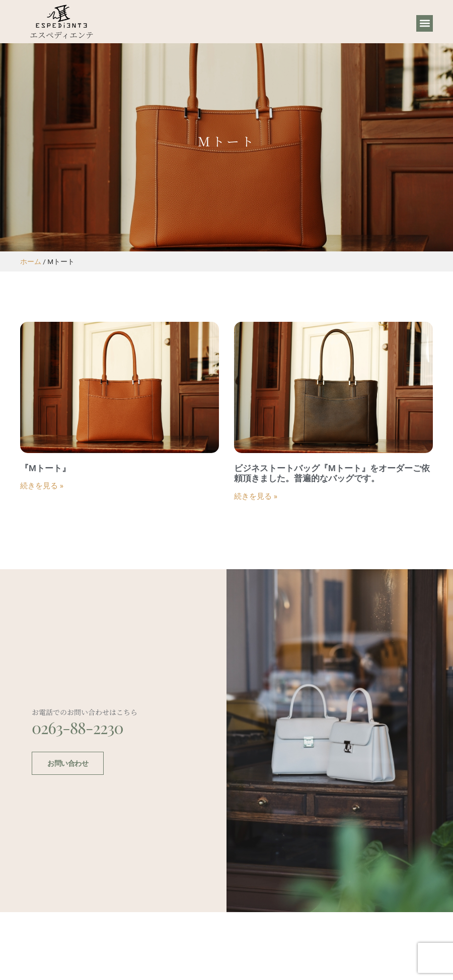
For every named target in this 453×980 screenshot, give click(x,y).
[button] (425, 23)
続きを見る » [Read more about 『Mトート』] (42, 486)
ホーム (31, 261)
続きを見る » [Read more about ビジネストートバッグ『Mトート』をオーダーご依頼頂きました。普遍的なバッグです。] (256, 496)
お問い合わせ (68, 763)
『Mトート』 (45, 468)
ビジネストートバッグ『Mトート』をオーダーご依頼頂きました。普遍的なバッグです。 (332, 473)
